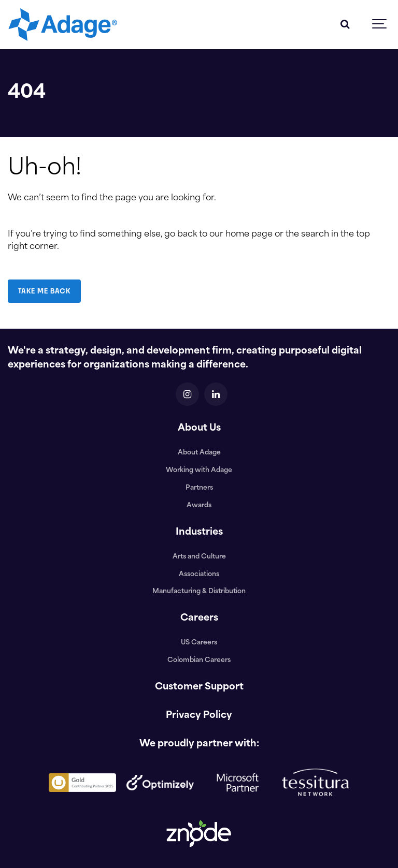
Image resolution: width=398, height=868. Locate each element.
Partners (199, 488)
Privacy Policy (199, 716)
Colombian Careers (199, 660)
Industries (199, 532)
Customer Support (199, 687)
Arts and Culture (199, 557)
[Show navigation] (380, 25)
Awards (199, 506)
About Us (199, 428)
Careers (199, 618)
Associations (199, 575)
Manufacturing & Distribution (199, 592)
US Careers (199, 643)
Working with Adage (199, 470)
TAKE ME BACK (44, 291)
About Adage (199, 453)
